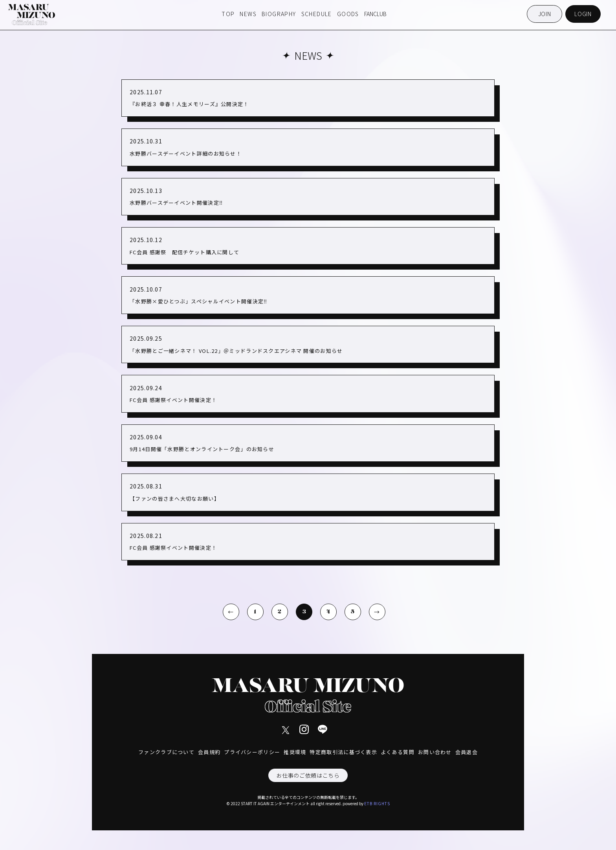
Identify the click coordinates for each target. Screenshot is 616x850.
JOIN (545, 14)
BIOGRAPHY (279, 14)
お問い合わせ (435, 752)
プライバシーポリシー (252, 752)
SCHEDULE (317, 14)
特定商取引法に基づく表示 (343, 752)
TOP (228, 14)
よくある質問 (398, 752)
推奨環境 (295, 752)
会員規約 (209, 752)
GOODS (348, 14)
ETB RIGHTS (377, 803)
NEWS (248, 14)
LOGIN (583, 14)
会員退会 (467, 752)
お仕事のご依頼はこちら (308, 775)
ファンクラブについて (166, 752)
